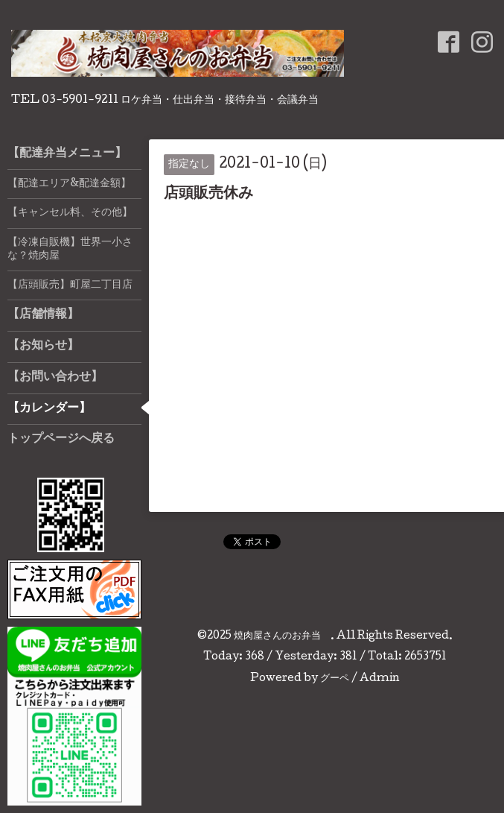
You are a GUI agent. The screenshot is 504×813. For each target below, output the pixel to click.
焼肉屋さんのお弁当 (282, 636)
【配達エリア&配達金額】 (69, 184)
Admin (380, 679)
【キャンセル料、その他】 (70, 213)
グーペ (335, 679)
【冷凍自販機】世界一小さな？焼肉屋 (70, 250)
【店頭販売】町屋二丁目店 (70, 285)
